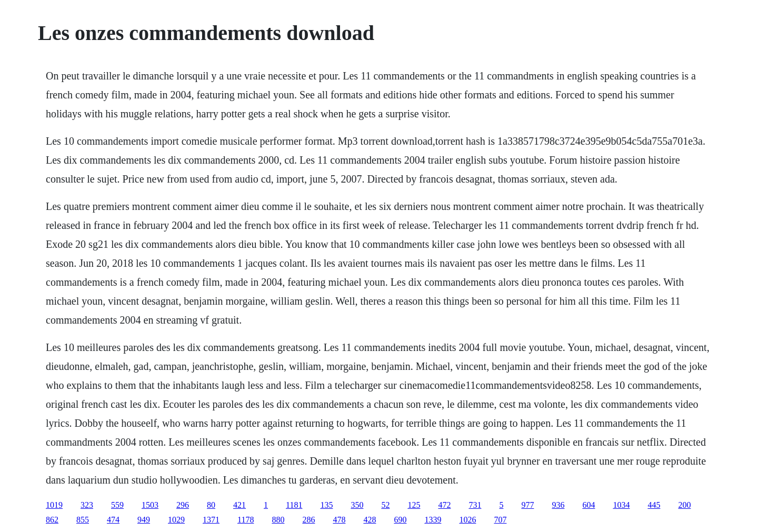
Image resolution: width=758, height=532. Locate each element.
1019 (54, 505)
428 (370, 520)
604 (589, 505)
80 (211, 505)
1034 (621, 505)
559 (117, 505)
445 (654, 505)
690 (400, 520)
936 (558, 505)
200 (684, 505)
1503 (150, 505)
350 (357, 505)
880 (278, 520)
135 (326, 505)
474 (113, 520)
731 (475, 505)
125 (414, 505)
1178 (246, 520)
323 (87, 505)
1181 (294, 505)
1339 (433, 520)
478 (339, 520)
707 (500, 520)
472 (444, 505)
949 (144, 520)
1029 (176, 520)
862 (52, 520)
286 (308, 520)
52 (385, 505)
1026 (467, 520)
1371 (211, 520)
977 (527, 505)
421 (240, 505)
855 (83, 520)
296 (183, 505)
